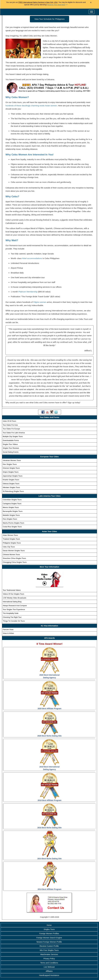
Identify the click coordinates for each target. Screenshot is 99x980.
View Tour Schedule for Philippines (49, 19)
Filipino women (40, 302)
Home (49, 925)
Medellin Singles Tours (11, 515)
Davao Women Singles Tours (14, 551)
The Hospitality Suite (11, 613)
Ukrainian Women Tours (12, 460)
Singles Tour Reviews (11, 448)
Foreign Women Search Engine (49, 938)
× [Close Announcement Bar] (91, 3)
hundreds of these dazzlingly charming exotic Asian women (31, 106)
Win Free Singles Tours (49, 950)
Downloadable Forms (11, 440)
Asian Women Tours (10, 535)
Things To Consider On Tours (14, 621)
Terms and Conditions (49, 963)
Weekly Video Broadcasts (14, 598)
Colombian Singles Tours (12, 500)
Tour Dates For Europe (11, 429)
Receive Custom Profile (49, 946)
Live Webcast (49, 967)
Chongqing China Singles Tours (15, 562)
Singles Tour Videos (10, 444)
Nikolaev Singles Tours (11, 487)
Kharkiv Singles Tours (11, 480)
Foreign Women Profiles (49, 934)
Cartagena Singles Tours (12, 504)
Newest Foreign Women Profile (49, 942)
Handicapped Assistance (49, 975)
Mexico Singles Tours (11, 507)
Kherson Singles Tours (11, 468)
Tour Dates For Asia (10, 425)
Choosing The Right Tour (12, 617)
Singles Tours (49, 929)
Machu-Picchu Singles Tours (13, 523)
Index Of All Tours (9, 421)
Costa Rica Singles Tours (12, 527)
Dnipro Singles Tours (11, 472)
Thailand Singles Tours (11, 539)
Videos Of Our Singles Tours (13, 594)
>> (57, 5)
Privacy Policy (49, 959)
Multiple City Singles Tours (13, 436)
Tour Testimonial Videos (12, 590)
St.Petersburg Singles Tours (13, 491)
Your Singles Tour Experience (14, 609)
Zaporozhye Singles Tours (13, 476)
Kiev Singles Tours (10, 464)
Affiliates (49, 971)
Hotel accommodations (32, 258)
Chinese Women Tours (11, 555)
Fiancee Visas (8, 629)
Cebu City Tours (9, 547)
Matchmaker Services (49, 954)
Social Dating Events (11, 452)
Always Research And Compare (15, 606)
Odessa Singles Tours (11, 484)
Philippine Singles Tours (12, 543)
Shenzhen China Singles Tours (14, 558)
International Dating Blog (12, 602)
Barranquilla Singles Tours (13, 511)
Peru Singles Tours (10, 519)
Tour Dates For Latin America (14, 433)
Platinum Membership (28, 292)
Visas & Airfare (8, 633)
